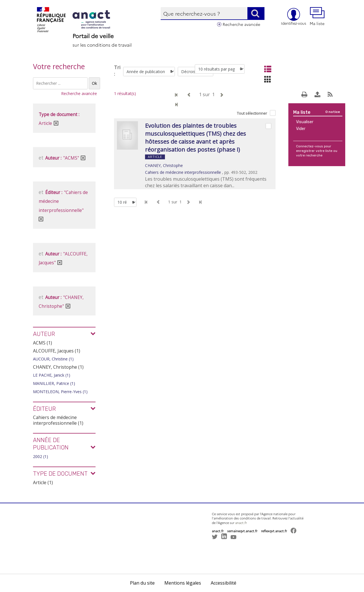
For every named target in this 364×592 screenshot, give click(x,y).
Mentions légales (183, 583)
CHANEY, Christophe (164, 165)
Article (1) (43, 482)
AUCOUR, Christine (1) (53, 359)
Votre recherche (59, 66)
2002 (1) (41, 456)
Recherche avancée (241, 24)
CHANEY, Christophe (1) (58, 367)
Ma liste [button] (317, 17)
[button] (220, 552)
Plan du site (142, 583)
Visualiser (305, 122)
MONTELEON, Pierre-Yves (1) (60, 392)
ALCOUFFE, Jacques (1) (57, 351)
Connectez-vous (310, 146)
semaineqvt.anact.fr (242, 531)
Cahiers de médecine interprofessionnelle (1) (58, 420)
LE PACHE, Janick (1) (52, 375)
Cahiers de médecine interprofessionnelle (183, 172)
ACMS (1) (43, 343)
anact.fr (241, 523)
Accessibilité (224, 583)
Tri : (117, 71)
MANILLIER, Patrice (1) (54, 383)
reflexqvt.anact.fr (274, 531)
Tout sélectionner (252, 113)
